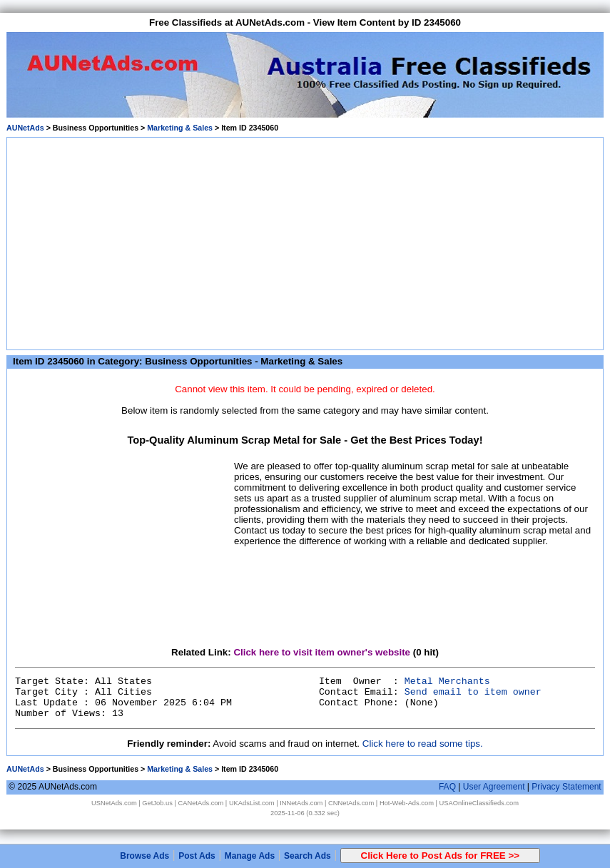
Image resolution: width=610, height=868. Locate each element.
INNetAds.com (301, 803)
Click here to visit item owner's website (322, 652)
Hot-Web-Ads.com (407, 803)
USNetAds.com (114, 803)
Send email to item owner (473, 692)
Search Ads (307, 856)
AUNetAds (25, 128)
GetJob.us (157, 803)
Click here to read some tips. (423, 744)
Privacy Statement (566, 787)
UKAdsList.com (252, 803)
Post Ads (197, 856)
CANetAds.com (201, 803)
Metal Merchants (447, 681)
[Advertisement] (305, 241)
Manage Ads (250, 856)
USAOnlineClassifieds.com (479, 803)
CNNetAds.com (351, 803)
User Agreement (494, 787)
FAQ (447, 787)
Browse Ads (144, 856)
